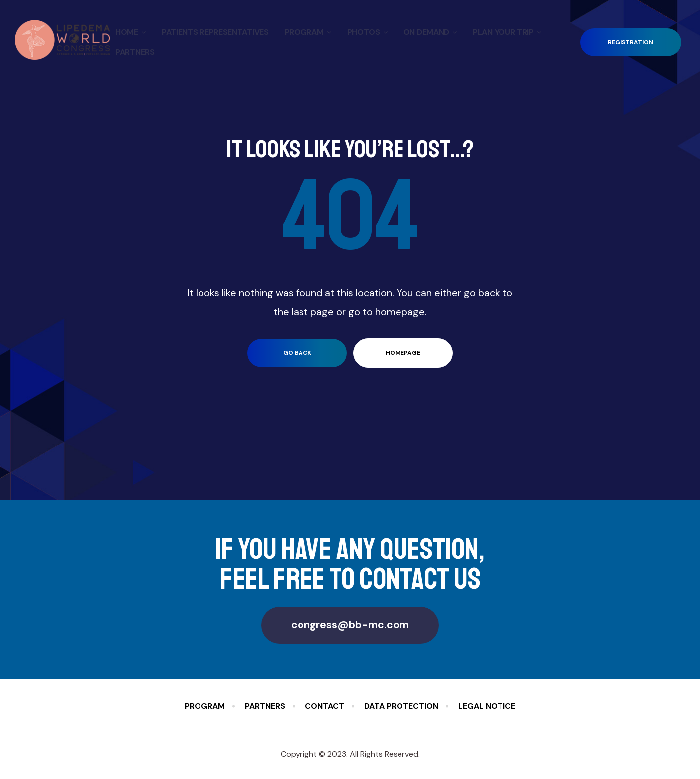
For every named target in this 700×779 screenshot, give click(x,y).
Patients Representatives (215, 32)
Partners (135, 52)
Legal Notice (487, 706)
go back (297, 353)
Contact (325, 706)
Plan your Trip (507, 32)
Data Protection (401, 706)
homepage (403, 353)
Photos (367, 32)
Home (131, 32)
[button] (631, 43)
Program (308, 32)
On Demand (430, 32)
